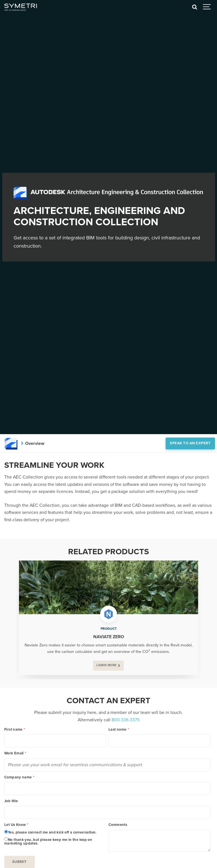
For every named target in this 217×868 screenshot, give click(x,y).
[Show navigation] (207, 7)
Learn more (106, 665)
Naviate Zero (109, 637)
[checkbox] (55, 838)
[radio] (55, 832)
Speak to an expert (190, 443)
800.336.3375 (126, 720)
